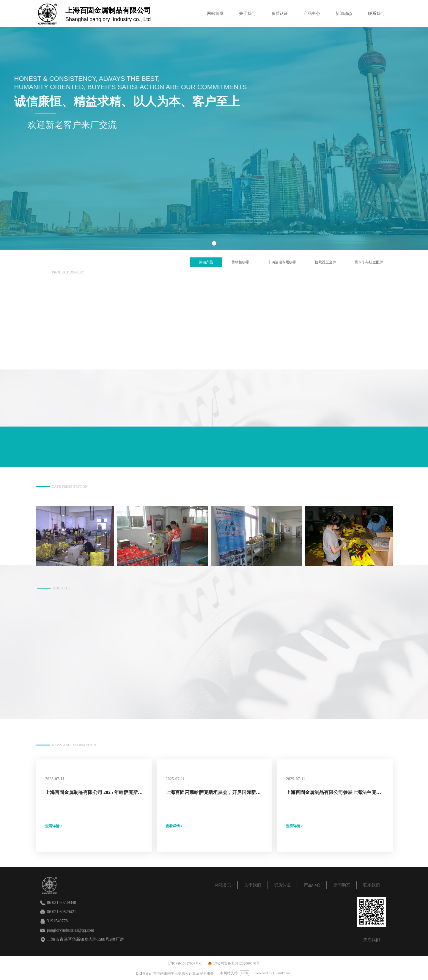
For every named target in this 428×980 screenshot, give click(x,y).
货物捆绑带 (240, 262)
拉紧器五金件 (325, 262)
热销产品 (206, 262)
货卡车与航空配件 (369, 262)
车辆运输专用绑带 (282, 262)
